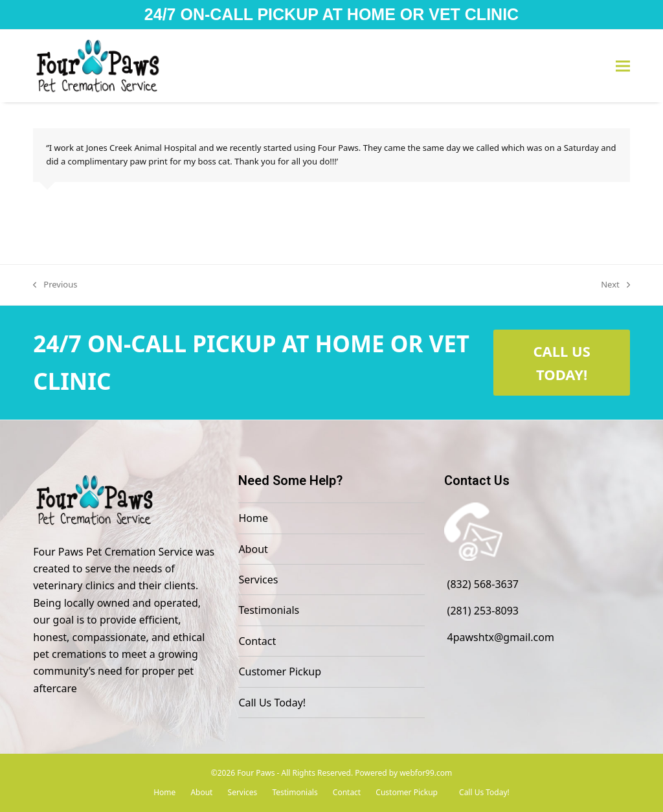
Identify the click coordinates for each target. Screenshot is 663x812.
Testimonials (269, 610)
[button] (623, 66)
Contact (257, 641)
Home (253, 518)
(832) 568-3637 (483, 584)
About (253, 549)
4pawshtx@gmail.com (501, 637)
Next (615, 285)
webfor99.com (426, 773)
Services (258, 580)
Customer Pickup (280, 671)
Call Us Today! (272, 703)
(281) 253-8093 (483, 611)
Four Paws (256, 773)
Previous (55, 285)
